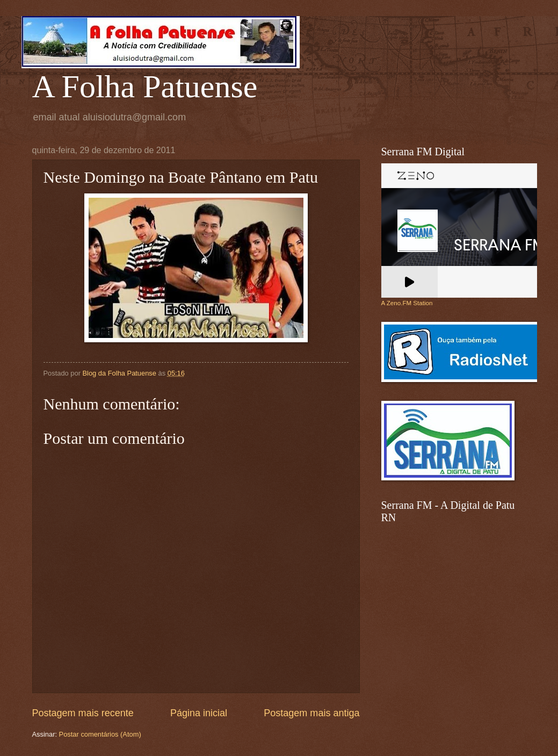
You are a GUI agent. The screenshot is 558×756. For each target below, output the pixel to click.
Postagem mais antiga (311, 713)
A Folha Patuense (145, 87)
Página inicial (199, 713)
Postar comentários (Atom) (100, 734)
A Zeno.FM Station (407, 303)
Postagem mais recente (83, 713)
